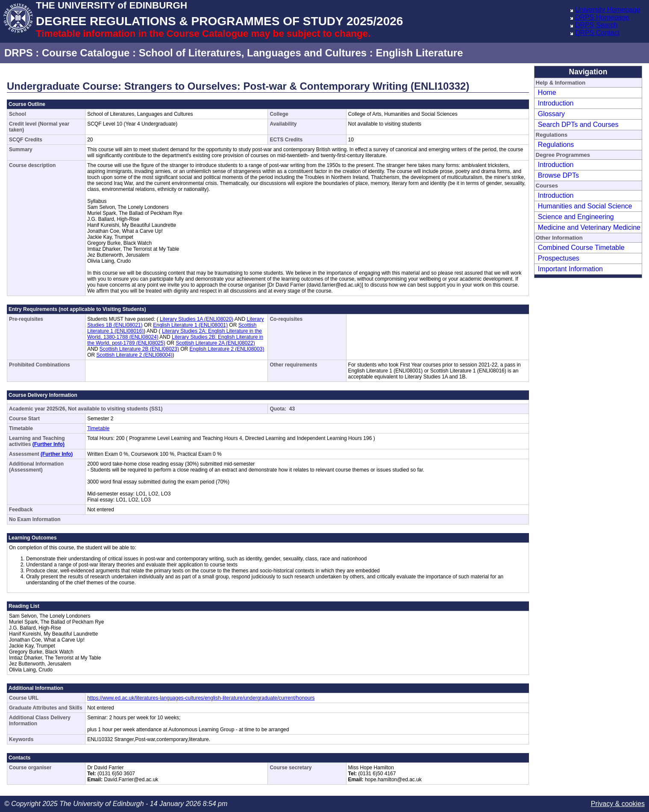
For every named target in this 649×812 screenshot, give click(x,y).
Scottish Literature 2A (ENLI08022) (215, 343)
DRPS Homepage (602, 17)
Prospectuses (559, 258)
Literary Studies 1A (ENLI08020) (197, 319)
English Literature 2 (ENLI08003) (227, 349)
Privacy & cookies (618, 804)
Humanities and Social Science (585, 206)
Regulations (556, 145)
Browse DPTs (558, 175)
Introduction (556, 103)
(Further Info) (48, 444)
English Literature (419, 53)
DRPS (19, 53)
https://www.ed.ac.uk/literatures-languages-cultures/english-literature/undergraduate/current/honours (201, 698)
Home (547, 92)
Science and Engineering (576, 217)
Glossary (551, 114)
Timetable (98, 428)
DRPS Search (596, 25)
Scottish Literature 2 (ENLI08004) (134, 355)
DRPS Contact (597, 33)
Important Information (570, 269)
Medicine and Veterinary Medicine (589, 227)
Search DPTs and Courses (578, 125)
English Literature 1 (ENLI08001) (190, 325)
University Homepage (608, 10)
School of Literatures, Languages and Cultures (253, 53)
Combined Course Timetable (581, 248)
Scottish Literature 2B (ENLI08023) (139, 349)
